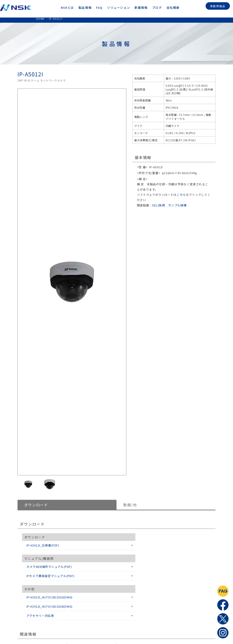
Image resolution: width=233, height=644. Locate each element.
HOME (40, 19)
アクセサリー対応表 (40, 616)
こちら (181, 195)
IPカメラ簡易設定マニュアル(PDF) (51, 576)
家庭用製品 (218, 5)
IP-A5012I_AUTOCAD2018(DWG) (49, 606)
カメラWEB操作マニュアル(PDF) (49, 567)
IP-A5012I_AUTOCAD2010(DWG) (49, 597)
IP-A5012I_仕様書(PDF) (43, 545)
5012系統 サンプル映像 (169, 205)
